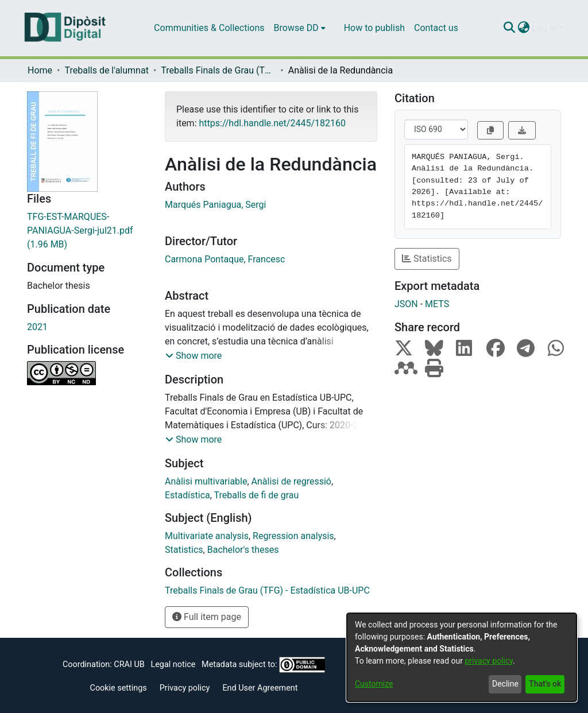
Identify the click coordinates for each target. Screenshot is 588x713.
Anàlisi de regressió (291, 481)
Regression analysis (293, 536)
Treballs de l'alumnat (106, 70)
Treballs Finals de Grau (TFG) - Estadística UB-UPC (218, 70)
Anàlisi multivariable (206, 481)
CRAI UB (129, 664)
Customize (374, 684)
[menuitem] (300, 28)
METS (437, 304)
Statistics (184, 550)
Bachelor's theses (243, 550)
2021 (37, 327)
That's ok (545, 684)
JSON (406, 304)
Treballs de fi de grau (257, 495)
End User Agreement (260, 688)
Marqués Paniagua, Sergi (215, 205)
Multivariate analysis (207, 536)
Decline (505, 684)
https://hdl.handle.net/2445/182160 (272, 123)
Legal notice (173, 664)
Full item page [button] (207, 617)
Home (40, 70)
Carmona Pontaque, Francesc (225, 259)
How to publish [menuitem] (374, 28)
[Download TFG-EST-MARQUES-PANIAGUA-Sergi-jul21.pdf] (87, 231)
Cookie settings (119, 688)
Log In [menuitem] (544, 28)
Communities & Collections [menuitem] (209, 28)
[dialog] (462, 657)
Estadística (187, 495)
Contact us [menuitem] (436, 28)
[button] (194, 356)
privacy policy (489, 661)
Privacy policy (185, 688)
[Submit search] (509, 28)
